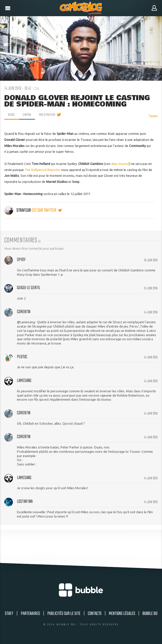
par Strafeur (47, 115)
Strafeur (18, 210)
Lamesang (24, 381)
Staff (9, 614)
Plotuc (22, 357)
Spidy (21, 260)
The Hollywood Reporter (43, 170)
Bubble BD (150, 614)
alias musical (120, 164)
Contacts (95, 614)
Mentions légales (122, 614)
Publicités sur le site (64, 614)
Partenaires (30, 614)
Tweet (153, 116)
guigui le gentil (29, 288)
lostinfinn (25, 502)
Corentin (24, 312)
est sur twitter (47, 210)
